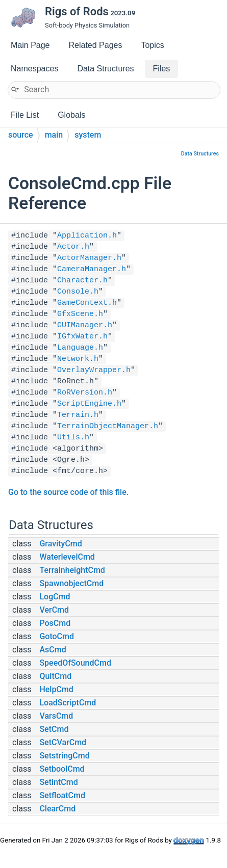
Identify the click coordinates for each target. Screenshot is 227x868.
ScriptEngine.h (89, 404)
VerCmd (54, 610)
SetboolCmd (62, 769)
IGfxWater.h (82, 337)
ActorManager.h (89, 258)
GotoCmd (57, 636)
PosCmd (55, 623)
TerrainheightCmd (72, 570)
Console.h (78, 292)
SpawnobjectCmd (71, 583)
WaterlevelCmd (67, 557)
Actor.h (73, 247)
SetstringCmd (64, 756)
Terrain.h (78, 415)
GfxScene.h (80, 314)
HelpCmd (56, 689)
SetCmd (54, 729)
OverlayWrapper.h (94, 370)
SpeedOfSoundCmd (75, 663)
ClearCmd (57, 809)
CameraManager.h (92, 269)
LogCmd (55, 597)
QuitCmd (55, 676)
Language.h (80, 348)
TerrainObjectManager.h (108, 426)
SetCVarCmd (63, 742)
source (21, 135)
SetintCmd (58, 782)
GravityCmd (60, 544)
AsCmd (53, 650)
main (54, 135)
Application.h (87, 236)
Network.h (78, 359)
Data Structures (200, 154)
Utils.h (73, 438)
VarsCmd (56, 716)
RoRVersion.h (85, 393)
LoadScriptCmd (68, 703)
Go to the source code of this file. (68, 492)
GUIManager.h (85, 325)
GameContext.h (87, 303)
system (88, 135)
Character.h (82, 281)
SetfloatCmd (62, 795)
